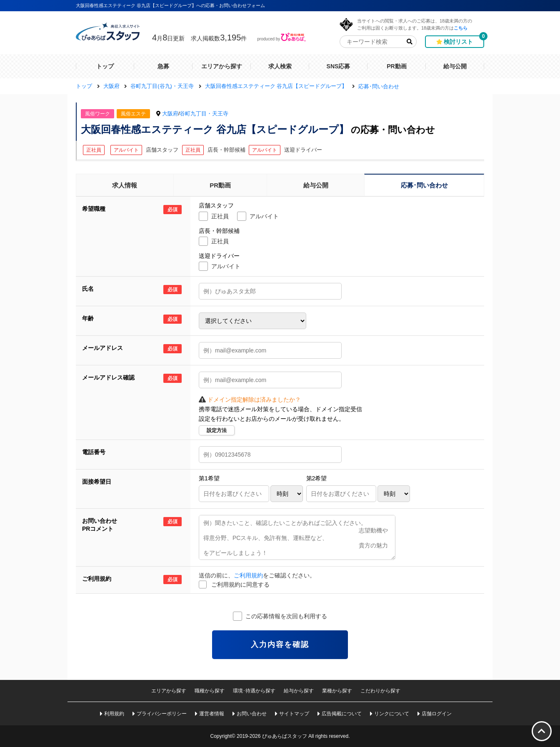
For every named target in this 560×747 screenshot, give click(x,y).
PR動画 (220, 185)
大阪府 (170, 114)
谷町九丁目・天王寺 (204, 114)
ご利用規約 (248, 575)
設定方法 (217, 430)
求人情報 (125, 185)
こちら (461, 28)
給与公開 (316, 185)
